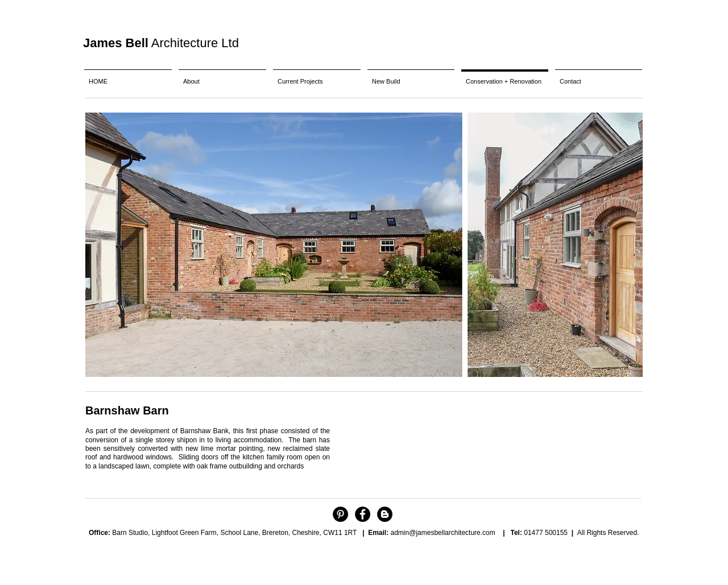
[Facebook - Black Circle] (363, 514)
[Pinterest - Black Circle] (340, 514)
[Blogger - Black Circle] (385, 514)
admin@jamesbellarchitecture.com (443, 533)
